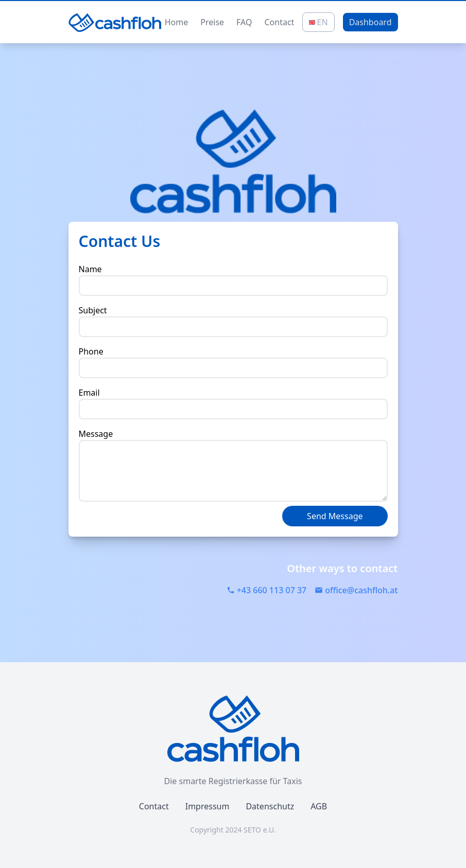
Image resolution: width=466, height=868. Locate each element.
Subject (93, 310)
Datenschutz (270, 806)
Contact (279, 22)
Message (96, 434)
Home (177, 22)
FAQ (244, 22)
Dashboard (370, 22)
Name (90, 269)
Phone (91, 351)
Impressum (208, 806)
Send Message (335, 516)
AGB (319, 806)
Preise (212, 22)
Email (89, 393)
